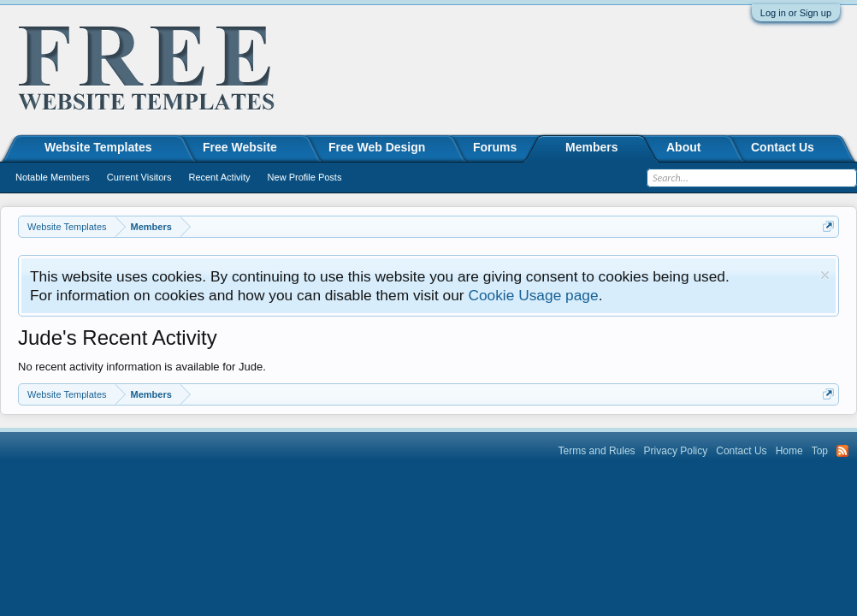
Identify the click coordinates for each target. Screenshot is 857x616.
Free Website (240, 147)
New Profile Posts (305, 177)
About (683, 147)
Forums (495, 147)
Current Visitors (139, 177)
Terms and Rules (597, 451)
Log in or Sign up (796, 13)
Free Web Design (377, 147)
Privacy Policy (676, 451)
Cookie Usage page (533, 295)
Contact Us (783, 147)
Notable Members (53, 177)
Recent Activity (219, 177)
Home (789, 451)
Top (820, 451)
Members (591, 147)
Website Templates (98, 147)
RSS (842, 451)
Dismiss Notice (825, 275)
